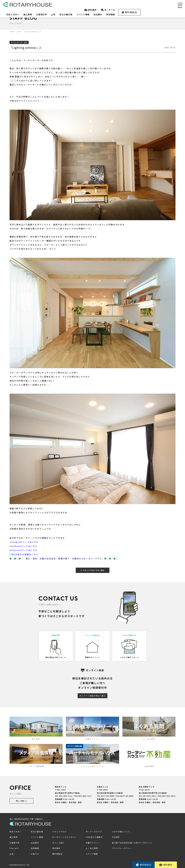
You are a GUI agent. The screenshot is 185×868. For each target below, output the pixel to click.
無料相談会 (129, 12)
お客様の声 (42, 14)
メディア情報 (92, 853)
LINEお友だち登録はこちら (24, 554)
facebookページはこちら (23, 546)
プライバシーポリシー (122, 848)
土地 (53, 14)
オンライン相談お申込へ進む (92, 695)
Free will (14, 848)
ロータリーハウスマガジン (64, 836)
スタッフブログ (59, 831)
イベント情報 (83, 14)
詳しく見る (21, 800)
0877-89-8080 (108, 795)
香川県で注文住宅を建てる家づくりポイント (132, 842)
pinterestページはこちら (23, 550)
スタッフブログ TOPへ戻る (93, 570)
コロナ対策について (121, 831)
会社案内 (98, 14)
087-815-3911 (150, 795)
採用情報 (111, 14)
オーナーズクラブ (94, 831)
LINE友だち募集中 (94, 836)
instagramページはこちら (24, 542)
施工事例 (28, 14)
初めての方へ (13, 14)
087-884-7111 (66, 795)
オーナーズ (108, 10)
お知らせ (35, 853)
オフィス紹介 (58, 842)
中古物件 (116, 836)
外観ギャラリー (93, 842)
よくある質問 (92, 848)
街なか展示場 (66, 14)
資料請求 (90, 10)
